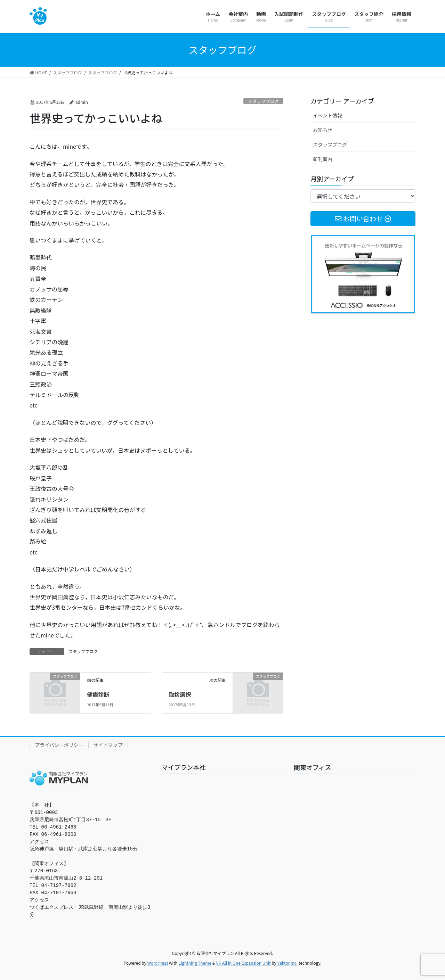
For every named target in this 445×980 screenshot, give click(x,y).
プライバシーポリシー (59, 745)
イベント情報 (327, 115)
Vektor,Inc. (287, 963)
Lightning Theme (195, 963)
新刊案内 (323, 159)
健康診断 (98, 694)
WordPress (158, 963)
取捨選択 (180, 694)
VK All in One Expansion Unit (244, 963)
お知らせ (323, 130)
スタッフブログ (264, 101)
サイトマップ (108, 745)
